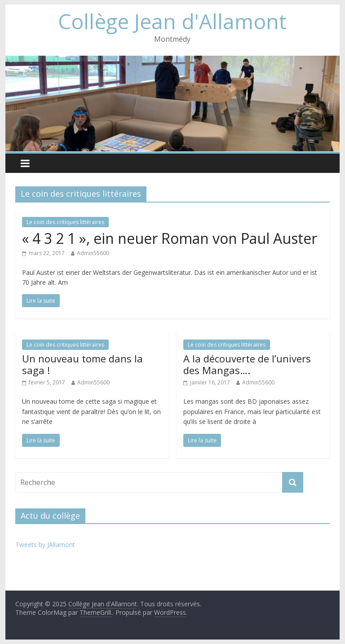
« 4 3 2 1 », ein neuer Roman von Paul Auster (170, 238)
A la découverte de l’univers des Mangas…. (247, 364)
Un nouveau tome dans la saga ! (82, 364)
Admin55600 (93, 253)
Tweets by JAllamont (45, 545)
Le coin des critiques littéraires (65, 222)
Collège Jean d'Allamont (172, 21)
